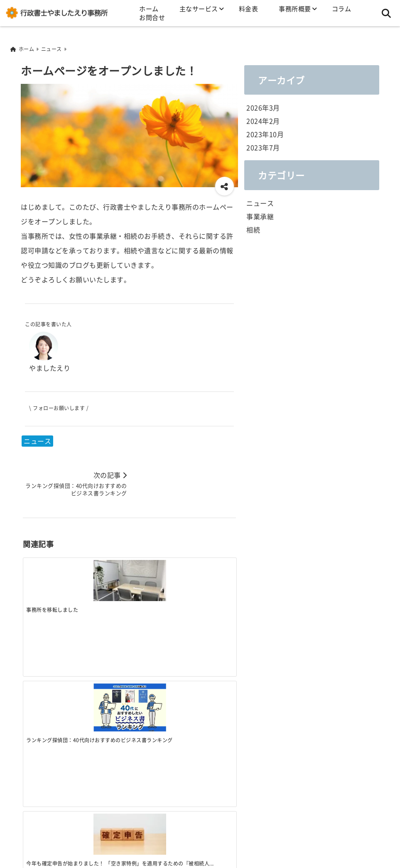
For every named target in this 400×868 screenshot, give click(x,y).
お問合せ (152, 17)
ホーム (149, 9)
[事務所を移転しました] (49, 570)
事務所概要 (295, 9)
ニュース (37, 440)
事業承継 (260, 215)
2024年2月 (263, 120)
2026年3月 (263, 107)
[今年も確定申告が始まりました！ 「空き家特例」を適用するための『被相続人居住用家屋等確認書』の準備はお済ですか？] (156, 570)
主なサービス (199, 9)
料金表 (249, 9)
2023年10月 (265, 133)
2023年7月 (263, 147)
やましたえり (50, 367)
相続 (253, 228)
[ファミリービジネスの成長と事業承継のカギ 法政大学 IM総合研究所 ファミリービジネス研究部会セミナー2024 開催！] (209, 569)
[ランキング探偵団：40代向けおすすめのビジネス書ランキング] (103, 572)
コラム (342, 9)
